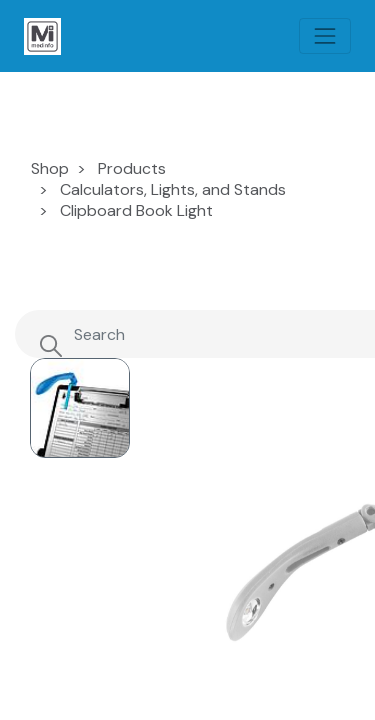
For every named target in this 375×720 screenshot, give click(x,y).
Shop (50, 168)
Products (132, 168)
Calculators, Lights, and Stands (173, 189)
